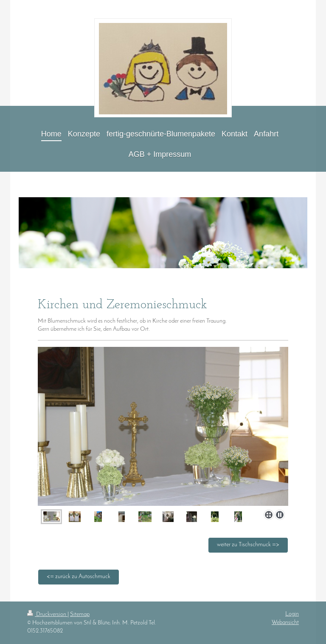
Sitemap (80, 614)
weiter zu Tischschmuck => (248, 545)
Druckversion (47, 614)
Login (292, 614)
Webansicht (285, 623)
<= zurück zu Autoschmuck (79, 577)
